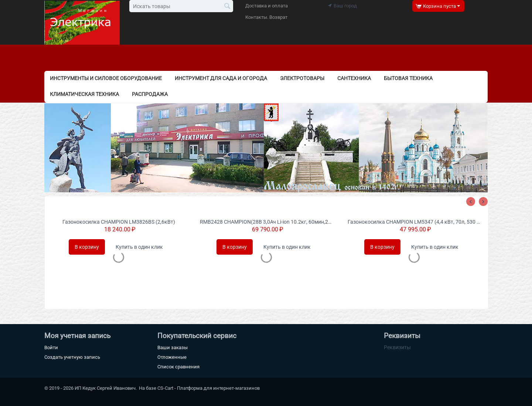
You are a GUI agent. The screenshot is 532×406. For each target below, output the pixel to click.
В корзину (87, 247)
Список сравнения (178, 367)
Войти (51, 347)
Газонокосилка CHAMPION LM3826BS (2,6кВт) (119, 222)
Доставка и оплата (267, 6)
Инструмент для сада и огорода (221, 78)
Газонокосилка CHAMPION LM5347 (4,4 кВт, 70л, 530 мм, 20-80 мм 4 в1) (414, 222)
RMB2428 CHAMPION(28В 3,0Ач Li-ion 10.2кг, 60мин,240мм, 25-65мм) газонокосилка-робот (266, 222)
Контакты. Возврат (266, 17)
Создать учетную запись (72, 357)
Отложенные (172, 357)
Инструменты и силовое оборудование (106, 78)
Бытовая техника (408, 78)
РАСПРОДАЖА (150, 94)
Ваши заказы (173, 347)
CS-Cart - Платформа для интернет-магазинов (209, 388)
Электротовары (302, 78)
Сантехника (354, 78)
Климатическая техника (84, 94)
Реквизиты (397, 347)
